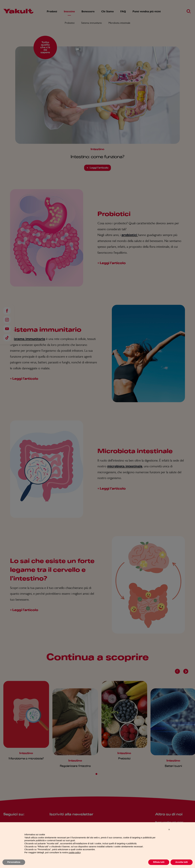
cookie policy (75, 854)
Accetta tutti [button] (182, 863)
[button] (169, 831)
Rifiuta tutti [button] (159, 863)
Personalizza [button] (14, 863)
